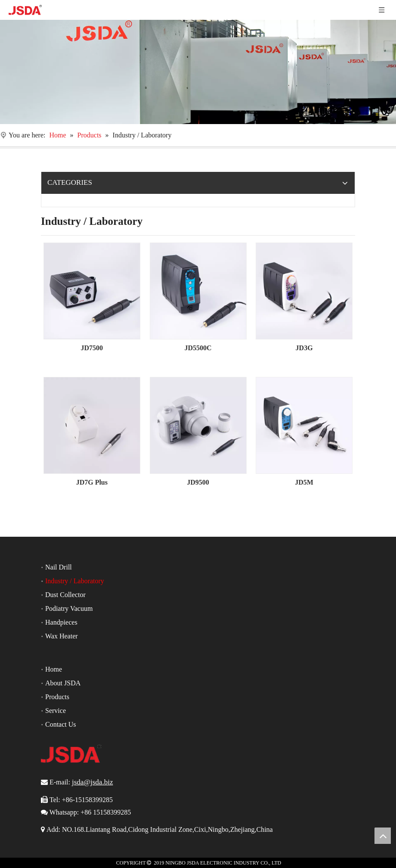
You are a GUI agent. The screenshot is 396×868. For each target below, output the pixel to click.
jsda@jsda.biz (92, 782)
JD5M (304, 482)
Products (57, 697)
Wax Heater (62, 636)
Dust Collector (65, 595)
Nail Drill (59, 567)
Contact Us (61, 724)
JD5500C (198, 348)
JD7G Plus (92, 482)
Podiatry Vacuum (69, 608)
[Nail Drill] (198, 72)
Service (56, 711)
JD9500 (198, 482)
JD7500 (92, 348)
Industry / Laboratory (75, 581)
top (383, 836)
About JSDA (63, 683)
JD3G (304, 348)
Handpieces (61, 622)
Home (54, 669)
